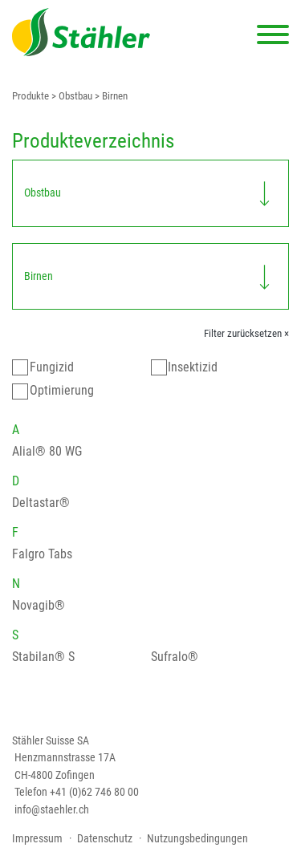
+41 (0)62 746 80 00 (94, 792)
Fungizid (52, 367)
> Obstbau (71, 96)
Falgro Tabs (42, 554)
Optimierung (62, 390)
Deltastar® (41, 503)
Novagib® (39, 605)
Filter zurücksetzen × (246, 333)
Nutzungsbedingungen (197, 838)
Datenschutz (105, 838)
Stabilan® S (43, 657)
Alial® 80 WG (47, 451)
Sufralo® (175, 657)
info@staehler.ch (52, 809)
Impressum (37, 838)
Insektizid (193, 367)
